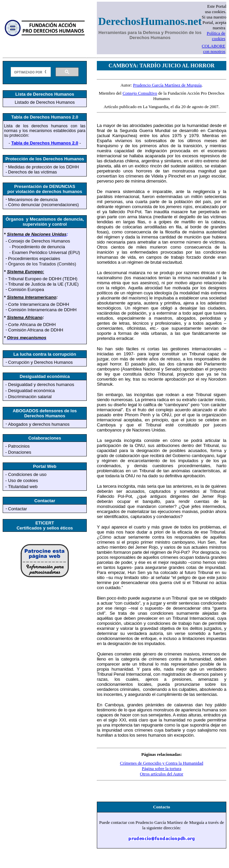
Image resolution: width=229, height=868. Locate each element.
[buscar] (30, 72)
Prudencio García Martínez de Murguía (167, 85)
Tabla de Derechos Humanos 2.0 (45, 143)
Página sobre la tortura (162, 768)
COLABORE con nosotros (214, 49)
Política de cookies (216, 36)
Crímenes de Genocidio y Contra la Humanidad (162, 763)
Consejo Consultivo (140, 93)
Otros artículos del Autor (162, 774)
